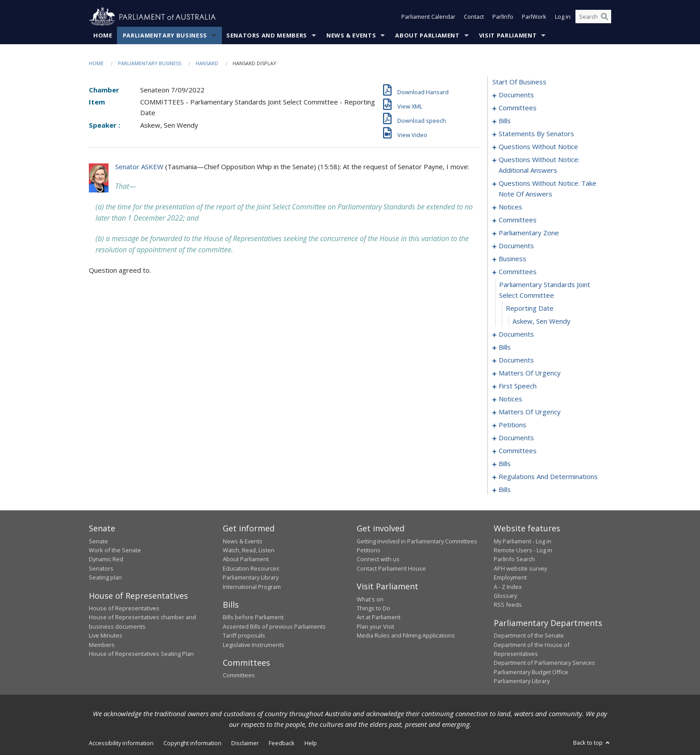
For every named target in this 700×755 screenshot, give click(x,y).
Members (102, 645)
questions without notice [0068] (538, 147)
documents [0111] (516, 246)
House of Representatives (124, 608)
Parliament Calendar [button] (428, 17)
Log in (563, 17)
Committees (239, 676)
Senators (101, 568)
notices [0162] (510, 399)
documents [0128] (516, 334)
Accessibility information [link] (121, 743)
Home (103, 35)
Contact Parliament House (391, 568)
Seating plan (105, 578)
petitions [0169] (512, 425)
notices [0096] (510, 207)
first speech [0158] (518, 386)
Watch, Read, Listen (249, 550)
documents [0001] (516, 95)
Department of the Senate (529, 636)
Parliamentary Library (251, 578)
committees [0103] (518, 220)
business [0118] (512, 259)
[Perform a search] (604, 17)
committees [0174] (518, 451)
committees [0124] (518, 272)
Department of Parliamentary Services (544, 663)
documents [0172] (516, 438)
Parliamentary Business (165, 35)
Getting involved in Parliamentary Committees (417, 541)
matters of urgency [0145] (530, 373)
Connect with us (378, 559)
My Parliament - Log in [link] (523, 541)
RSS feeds (508, 605)
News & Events (351, 35)
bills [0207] (505, 490)
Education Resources (251, 568)
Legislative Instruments (254, 645)
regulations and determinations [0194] (548, 477)
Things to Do (373, 608)
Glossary (505, 596)
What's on (370, 599)
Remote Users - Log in (523, 550)
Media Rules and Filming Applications (406, 636)
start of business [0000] (519, 82)
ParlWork (534, 17)
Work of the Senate (115, 550)
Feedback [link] (282, 743)
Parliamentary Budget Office (531, 672)
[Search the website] (593, 17)
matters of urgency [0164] (530, 412)
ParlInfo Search (514, 559)
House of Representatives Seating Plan (141, 654)
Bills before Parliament (253, 617)
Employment (510, 578)
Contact (474, 17)
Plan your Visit (375, 626)
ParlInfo (503, 17)
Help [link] (311, 743)
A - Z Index (508, 587)
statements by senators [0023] (536, 134)
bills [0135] (505, 347)
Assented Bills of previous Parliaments (274, 626)
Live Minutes (106, 636)
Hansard (207, 63)
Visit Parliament (508, 35)
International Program (252, 587)
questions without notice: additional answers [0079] (539, 165)
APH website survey (520, 568)
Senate (98, 541)
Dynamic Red (106, 559)
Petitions (369, 550)
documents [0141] (516, 360)
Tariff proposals (244, 636)
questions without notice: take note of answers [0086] (548, 189)
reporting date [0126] (530, 309)
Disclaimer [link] (245, 743)
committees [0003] (518, 108)
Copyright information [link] (192, 743)
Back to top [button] (592, 742)
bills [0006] (505, 121)
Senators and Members (267, 35)
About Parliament (427, 35)
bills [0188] (505, 464)
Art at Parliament (379, 617)
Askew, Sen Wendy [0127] (542, 321)
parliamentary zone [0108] (529, 233)
